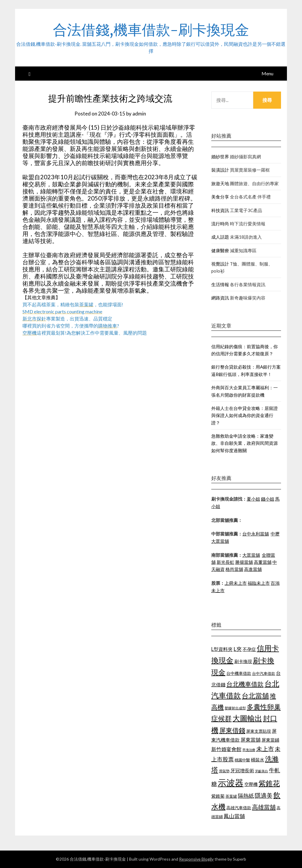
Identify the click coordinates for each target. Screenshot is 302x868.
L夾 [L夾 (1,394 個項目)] (238, 649)
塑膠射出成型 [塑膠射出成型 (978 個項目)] (235, 708)
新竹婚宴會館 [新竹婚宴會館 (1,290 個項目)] (226, 749)
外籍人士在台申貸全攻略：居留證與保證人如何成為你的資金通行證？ (245, 415)
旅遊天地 (220, 183)
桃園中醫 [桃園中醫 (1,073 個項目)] (242, 760)
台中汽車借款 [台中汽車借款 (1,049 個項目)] (264, 673)
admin (139, 114)
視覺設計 (220, 264)
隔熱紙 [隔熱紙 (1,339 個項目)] (246, 796)
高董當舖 (263, 562)
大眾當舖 (251, 555)
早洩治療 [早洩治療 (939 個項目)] (249, 750)
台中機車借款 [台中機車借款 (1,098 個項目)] (239, 673)
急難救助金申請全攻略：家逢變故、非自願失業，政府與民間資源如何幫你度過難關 (245, 443)
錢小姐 (268, 499)
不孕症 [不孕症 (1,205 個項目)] (249, 649)
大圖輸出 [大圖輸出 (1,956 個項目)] (247, 718)
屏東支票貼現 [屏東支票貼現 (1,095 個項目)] (259, 731)
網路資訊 (220, 298)
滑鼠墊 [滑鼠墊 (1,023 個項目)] (224, 771)
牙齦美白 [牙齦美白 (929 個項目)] (262, 771)
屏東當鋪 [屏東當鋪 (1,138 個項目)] (270, 740)
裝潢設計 (220, 170)
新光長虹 (225, 562)
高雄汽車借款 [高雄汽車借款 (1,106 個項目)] (239, 808)
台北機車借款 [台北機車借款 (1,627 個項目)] (245, 684)
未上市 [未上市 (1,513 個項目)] (265, 749)
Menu (267, 73)
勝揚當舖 (244, 562)
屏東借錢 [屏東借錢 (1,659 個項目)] (232, 730)
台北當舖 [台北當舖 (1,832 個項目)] (255, 696)
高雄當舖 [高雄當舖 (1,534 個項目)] (264, 807)
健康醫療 (220, 250)
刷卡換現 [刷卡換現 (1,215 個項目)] (243, 661)
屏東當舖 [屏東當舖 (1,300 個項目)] (251, 740)
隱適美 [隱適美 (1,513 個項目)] (264, 795)
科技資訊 (220, 210)
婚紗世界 (220, 157)
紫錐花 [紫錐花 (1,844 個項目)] (269, 783)
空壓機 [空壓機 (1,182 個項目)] (251, 784)
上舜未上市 (236, 583)
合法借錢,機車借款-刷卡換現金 (151, 30)
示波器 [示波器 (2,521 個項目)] (231, 782)
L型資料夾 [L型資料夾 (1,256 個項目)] (222, 649)
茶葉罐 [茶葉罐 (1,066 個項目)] (231, 796)
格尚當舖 (234, 569)
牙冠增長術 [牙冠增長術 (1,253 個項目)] (242, 770)
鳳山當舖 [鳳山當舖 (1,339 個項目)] (234, 816)
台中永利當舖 (256, 534)
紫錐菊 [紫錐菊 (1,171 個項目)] (218, 796)
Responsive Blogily (196, 859)
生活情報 (220, 284)
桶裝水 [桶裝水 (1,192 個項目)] (258, 760)
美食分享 (220, 197)
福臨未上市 (259, 583)
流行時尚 (220, 224)
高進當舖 (253, 569)
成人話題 (220, 237)
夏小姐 (253, 499)
